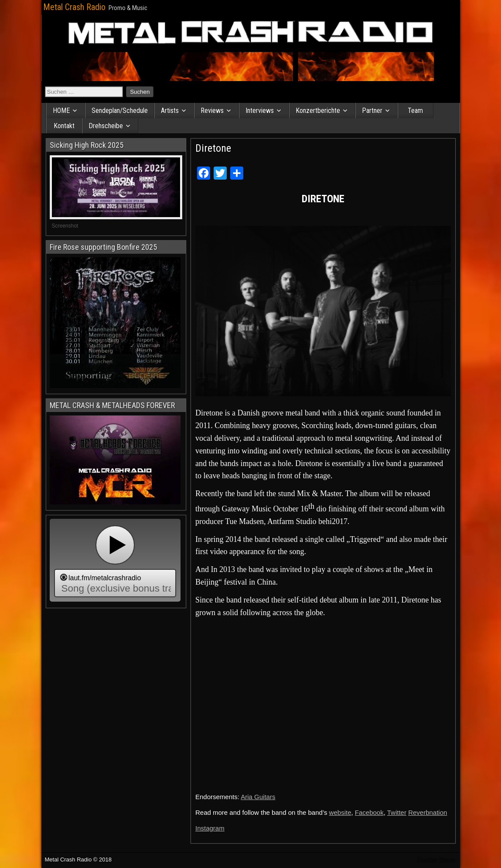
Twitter (397, 812)
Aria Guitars (258, 797)
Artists (170, 111)
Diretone (213, 148)
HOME (61, 111)
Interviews (260, 111)
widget (115, 560)
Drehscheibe (106, 126)
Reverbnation (428, 812)
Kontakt (64, 126)
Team (415, 111)
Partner (372, 111)
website (340, 812)
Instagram (210, 828)
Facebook (369, 812)
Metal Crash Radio (74, 7)
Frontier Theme (437, 860)
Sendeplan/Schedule (120, 111)
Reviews (212, 111)
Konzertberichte (318, 111)
